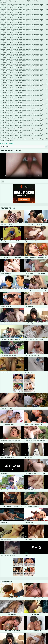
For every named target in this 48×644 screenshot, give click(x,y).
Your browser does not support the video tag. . (24, 166)
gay (3, 181)
